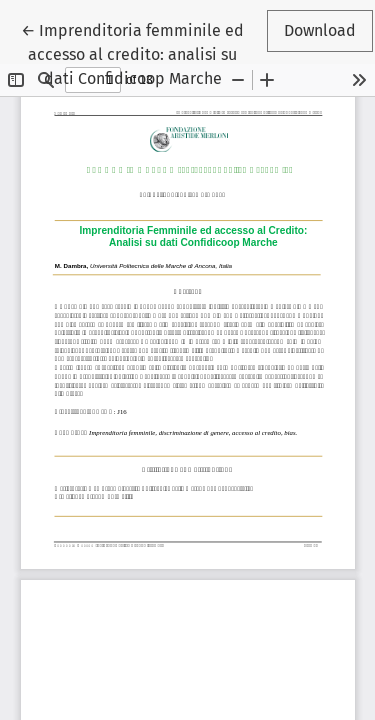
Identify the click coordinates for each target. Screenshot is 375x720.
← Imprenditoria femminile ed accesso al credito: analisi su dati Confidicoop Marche (132, 53)
